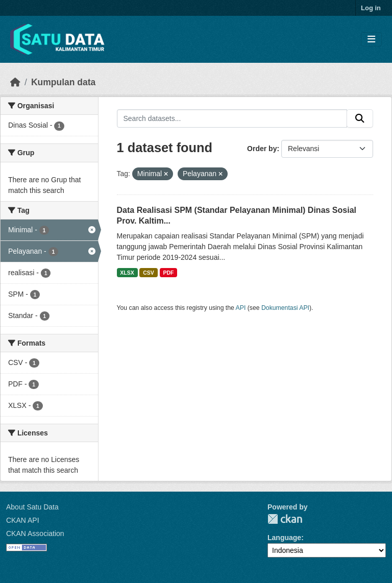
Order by (262, 149)
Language (284, 538)
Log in (371, 8)
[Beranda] (15, 82)
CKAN (285, 519)
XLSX (127, 273)
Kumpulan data (63, 82)
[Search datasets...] (232, 118)
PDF (168, 273)
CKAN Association (35, 533)
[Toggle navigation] (371, 40)
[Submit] (360, 118)
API (241, 308)
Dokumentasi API (285, 308)
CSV (149, 273)
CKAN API (23, 520)
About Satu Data (32, 507)
